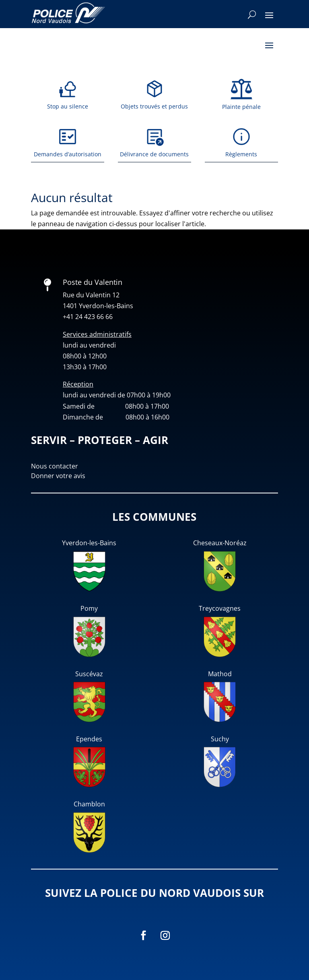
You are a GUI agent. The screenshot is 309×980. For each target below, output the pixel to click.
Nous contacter (55, 466)
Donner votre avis (58, 476)
